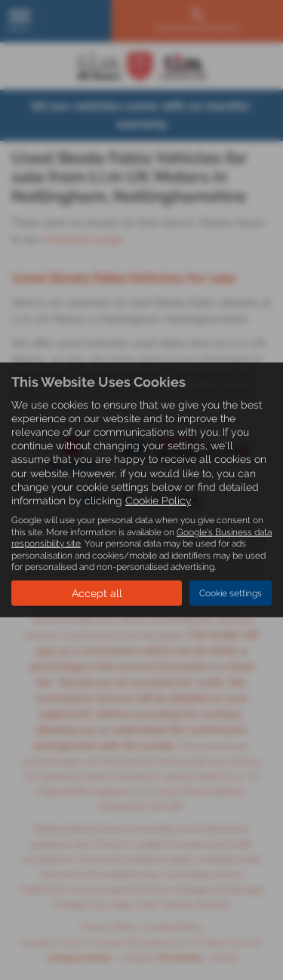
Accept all (97, 593)
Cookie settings (231, 593)
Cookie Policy (158, 501)
